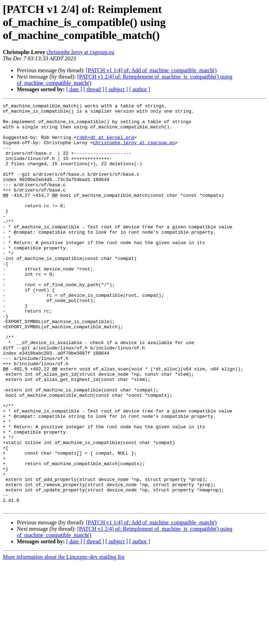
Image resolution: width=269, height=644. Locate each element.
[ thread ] (94, 89)
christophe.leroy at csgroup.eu (80, 52)
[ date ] (74, 89)
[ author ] (140, 89)
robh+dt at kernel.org (105, 145)
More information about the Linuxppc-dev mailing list (64, 638)
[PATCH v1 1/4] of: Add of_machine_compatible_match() (151, 70)
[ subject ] (117, 89)
